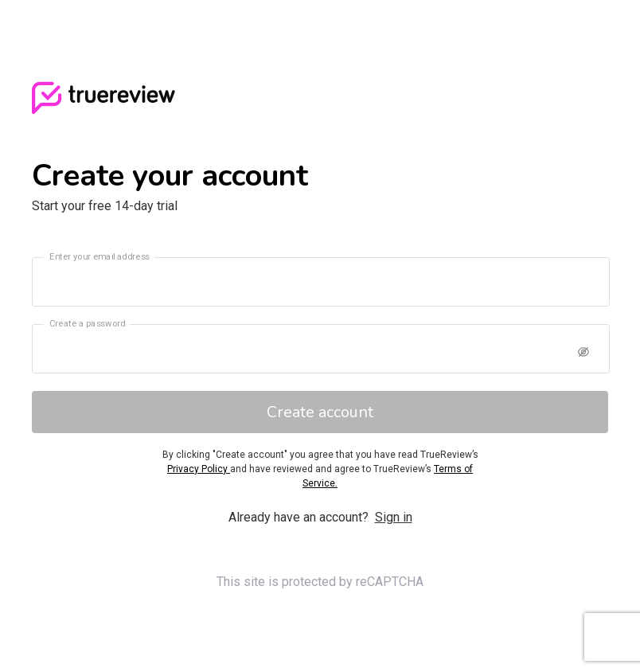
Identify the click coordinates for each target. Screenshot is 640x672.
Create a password (87, 323)
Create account (320, 412)
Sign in (394, 517)
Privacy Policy (199, 469)
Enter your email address (100, 256)
